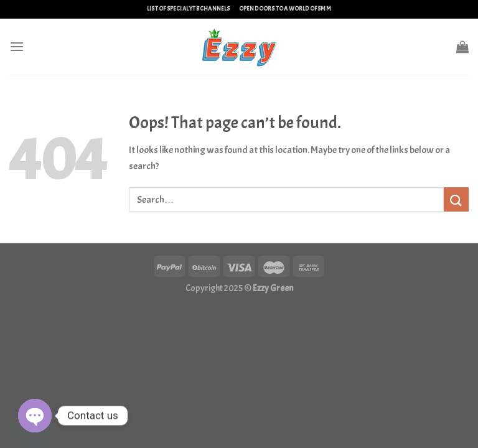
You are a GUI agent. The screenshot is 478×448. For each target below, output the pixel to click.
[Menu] (17, 46)
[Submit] (456, 199)
